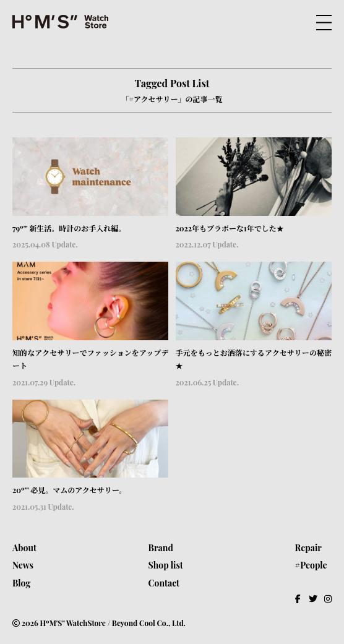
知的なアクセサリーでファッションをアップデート (90, 359)
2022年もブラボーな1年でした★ (230, 228)
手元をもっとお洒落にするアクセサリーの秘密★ (254, 359)
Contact (164, 583)
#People (311, 565)
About (24, 548)
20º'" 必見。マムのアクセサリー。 (69, 490)
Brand (161, 548)
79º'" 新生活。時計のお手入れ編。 (69, 228)
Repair (308, 548)
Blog (21, 583)
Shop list (166, 565)
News (23, 565)
